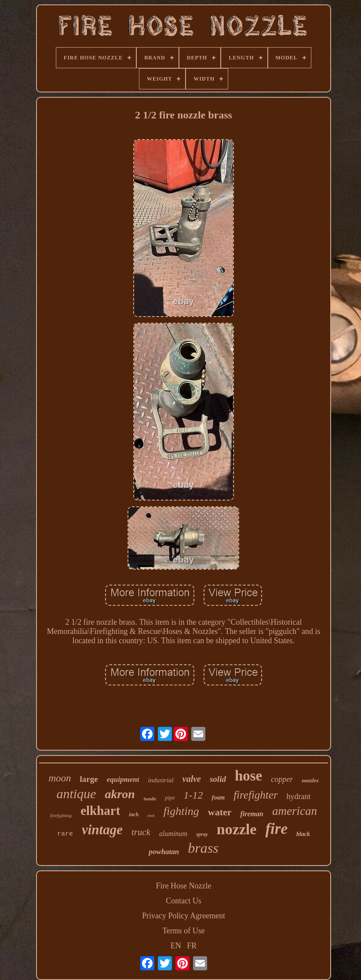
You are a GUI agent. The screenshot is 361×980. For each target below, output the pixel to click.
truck (141, 832)
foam (219, 798)
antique (76, 794)
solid (218, 779)
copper (282, 779)
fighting (181, 811)
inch (134, 814)
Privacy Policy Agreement (184, 916)
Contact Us (184, 901)
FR (192, 946)
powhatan (164, 852)
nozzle (237, 829)
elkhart (100, 811)
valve (192, 779)
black (303, 834)
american (295, 811)
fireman (252, 814)
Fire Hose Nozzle (184, 886)
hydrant (299, 796)
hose (248, 776)
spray (202, 834)
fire (276, 829)
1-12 (193, 795)
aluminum (173, 834)
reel (151, 815)
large (89, 779)
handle (150, 799)
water (220, 812)
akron (120, 794)
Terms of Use (184, 931)
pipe (170, 798)
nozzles (310, 780)
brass (203, 848)
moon (60, 778)
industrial (160, 780)
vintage (102, 830)
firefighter (255, 795)
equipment (123, 779)
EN (176, 946)
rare (65, 834)
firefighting (61, 815)
